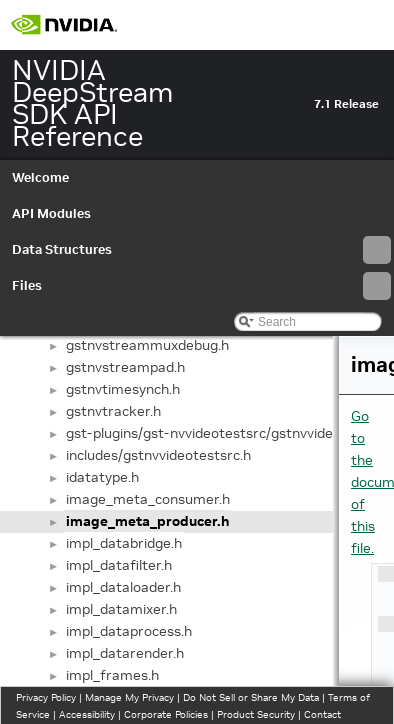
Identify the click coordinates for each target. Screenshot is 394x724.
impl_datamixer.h (121, 609)
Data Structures (201, 250)
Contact (322, 714)
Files (201, 286)
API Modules (51, 213)
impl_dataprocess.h (129, 631)
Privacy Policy (46, 697)
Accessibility (87, 714)
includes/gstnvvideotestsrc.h (158, 455)
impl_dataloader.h (123, 587)
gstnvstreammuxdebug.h (147, 345)
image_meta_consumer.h (148, 499)
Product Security (256, 714)
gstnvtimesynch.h (123, 389)
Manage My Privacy (129, 697)
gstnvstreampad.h (125, 367)
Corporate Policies (166, 714)
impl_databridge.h (124, 543)
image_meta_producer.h (147, 521)
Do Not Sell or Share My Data (251, 697)
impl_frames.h (112, 675)
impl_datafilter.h (119, 565)
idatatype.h (102, 477)
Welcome (40, 177)
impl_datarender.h (125, 653)
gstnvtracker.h (113, 411)
